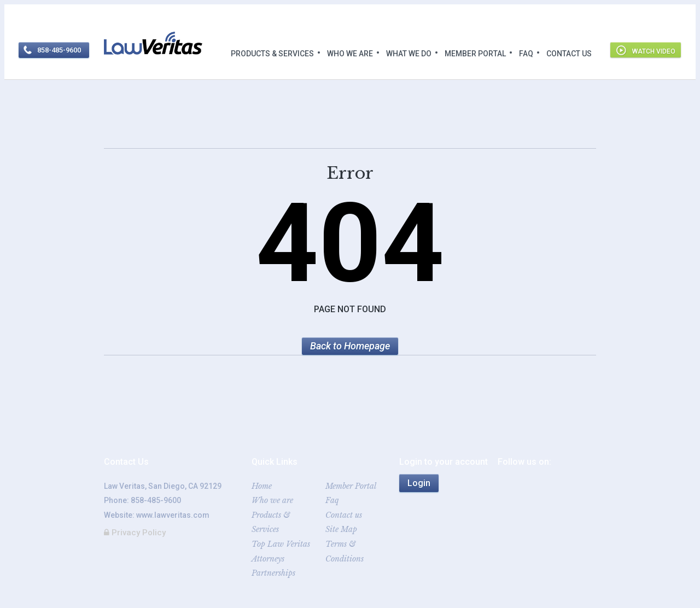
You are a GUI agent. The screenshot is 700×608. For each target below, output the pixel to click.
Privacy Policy (135, 533)
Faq (526, 54)
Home (262, 486)
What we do (409, 54)
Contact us (569, 54)
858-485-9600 (156, 500)
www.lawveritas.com (173, 515)
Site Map (341, 529)
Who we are (350, 54)
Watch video (654, 51)
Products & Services (272, 54)
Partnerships (273, 573)
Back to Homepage (350, 346)
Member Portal (475, 54)
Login (419, 483)
